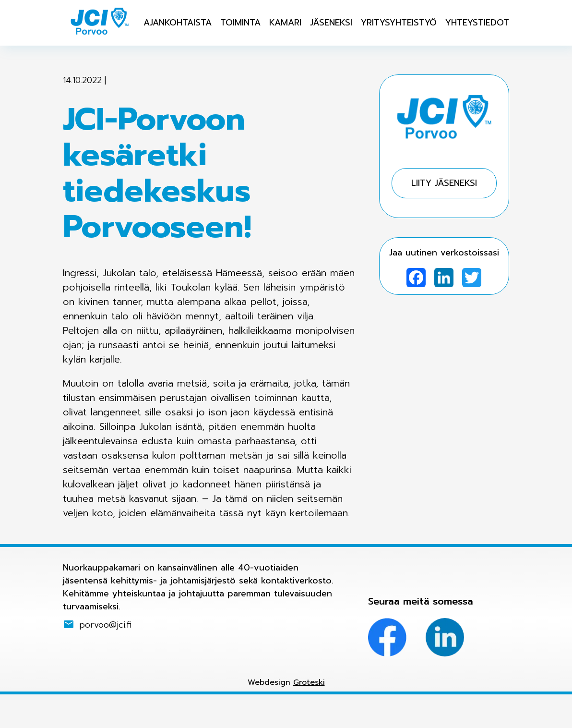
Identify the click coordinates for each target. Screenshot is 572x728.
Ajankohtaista (178, 23)
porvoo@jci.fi (106, 625)
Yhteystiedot (477, 23)
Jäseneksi (331, 23)
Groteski (309, 682)
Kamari (285, 23)
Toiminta (240, 23)
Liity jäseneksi (444, 183)
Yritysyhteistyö (399, 23)
